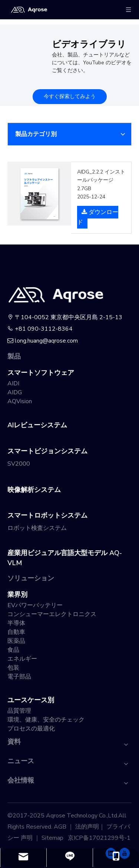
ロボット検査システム (37, 528)
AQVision (20, 401)
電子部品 (19, 677)
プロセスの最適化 (31, 729)
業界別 (17, 595)
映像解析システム (34, 490)
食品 (13, 650)
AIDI (13, 383)
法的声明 (87, 827)
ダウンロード (98, 217)
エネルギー (22, 659)
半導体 (16, 623)
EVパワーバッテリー (35, 605)
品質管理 (19, 711)
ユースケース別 (31, 700)
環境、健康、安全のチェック (46, 720)
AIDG (15, 392)
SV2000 (19, 464)
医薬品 (16, 641)
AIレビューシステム (37, 425)
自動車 (16, 632)
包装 (13, 668)
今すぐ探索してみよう (70, 96)
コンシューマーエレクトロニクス (52, 614)
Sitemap (52, 838)
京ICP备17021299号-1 (99, 838)
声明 (27, 838)
